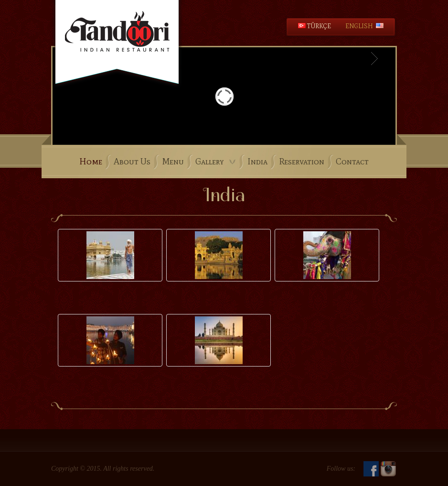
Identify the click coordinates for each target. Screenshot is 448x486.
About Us (132, 162)
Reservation (302, 162)
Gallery (216, 162)
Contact (352, 162)
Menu (173, 162)
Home (91, 162)
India (257, 162)
